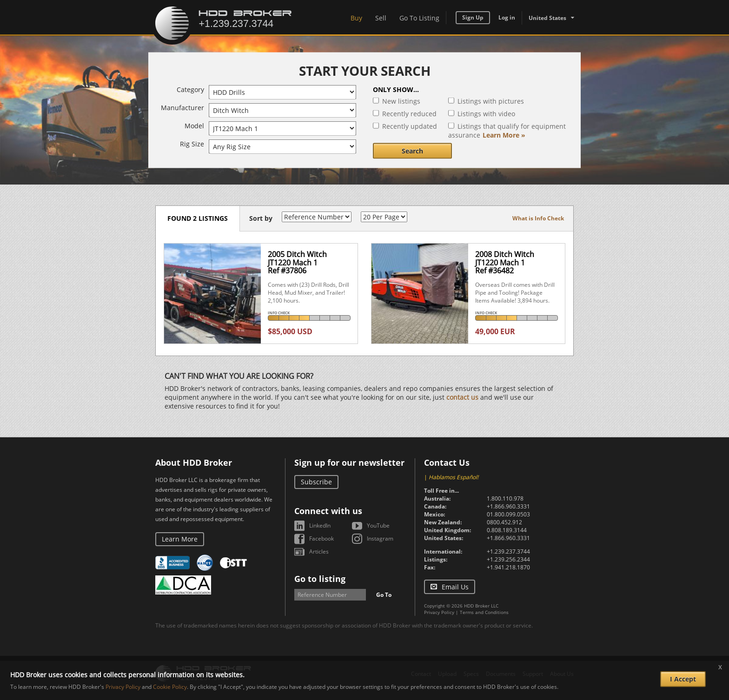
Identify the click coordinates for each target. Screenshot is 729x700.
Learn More (180, 539)
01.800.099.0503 (508, 514)
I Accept (683, 679)
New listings (401, 101)
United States (547, 18)
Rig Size (192, 144)
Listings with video (486, 114)
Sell (381, 18)
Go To (384, 595)
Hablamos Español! (454, 477)
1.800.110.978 (505, 499)
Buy (356, 18)
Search (412, 151)
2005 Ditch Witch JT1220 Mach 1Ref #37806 (297, 262)
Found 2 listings (198, 218)
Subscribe (316, 482)
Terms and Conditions (484, 612)
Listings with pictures (491, 101)
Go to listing (320, 579)
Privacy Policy (439, 612)
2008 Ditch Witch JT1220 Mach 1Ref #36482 (505, 262)
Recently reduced (409, 114)
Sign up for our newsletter (349, 462)
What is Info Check (538, 218)
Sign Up (473, 17)
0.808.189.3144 (507, 530)
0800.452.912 (504, 522)
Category (190, 89)
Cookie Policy (170, 687)
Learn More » (504, 135)
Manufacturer (182, 108)
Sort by (261, 218)
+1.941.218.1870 (508, 567)
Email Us (455, 587)
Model (194, 126)
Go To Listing (419, 18)
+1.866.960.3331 (508, 506)
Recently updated (410, 126)
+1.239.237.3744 (508, 551)
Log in (507, 17)
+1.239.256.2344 (508, 559)
